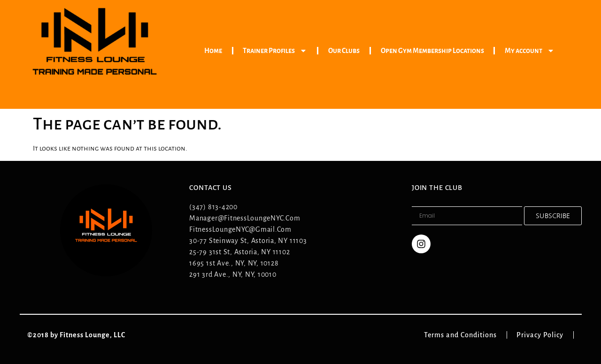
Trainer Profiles (275, 51)
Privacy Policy (545, 335)
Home (213, 51)
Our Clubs (344, 51)
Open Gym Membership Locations (432, 51)
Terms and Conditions (465, 335)
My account (530, 51)
